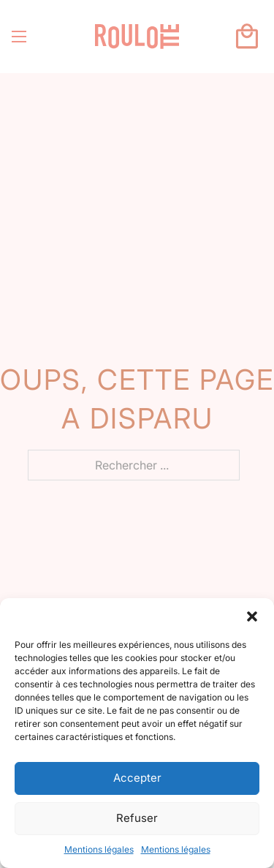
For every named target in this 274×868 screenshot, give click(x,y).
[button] (252, 616)
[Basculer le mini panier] (247, 37)
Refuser (137, 818)
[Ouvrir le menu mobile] (19, 37)
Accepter (137, 778)
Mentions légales (99, 849)
